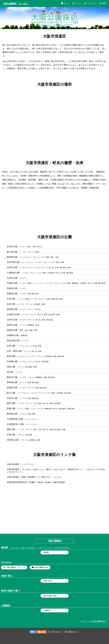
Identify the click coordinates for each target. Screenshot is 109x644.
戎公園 (10, 372)
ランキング (90, 3)
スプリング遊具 (26, 283)
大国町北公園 (13, 314)
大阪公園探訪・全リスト (15, 567)
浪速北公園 (12, 288)
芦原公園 (11, 299)
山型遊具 (51, 273)
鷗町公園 (11, 429)
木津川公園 (12, 398)
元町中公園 (12, 320)
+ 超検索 (45, 552)
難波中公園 (12, 377)
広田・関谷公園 (14, 351)
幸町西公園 (12, 382)
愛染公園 (11, 403)
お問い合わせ (55, 632)
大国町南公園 (13, 273)
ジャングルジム (26, 257)
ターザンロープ (26, 268)
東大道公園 (12, 252)
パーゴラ (23, 252)
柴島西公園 (12, 257)
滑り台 (40, 247)
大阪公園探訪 (10, 4)
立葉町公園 (12, 283)
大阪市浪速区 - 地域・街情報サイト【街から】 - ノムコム (34, 477)
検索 (103, 3)
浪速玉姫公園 (13, 341)
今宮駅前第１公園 (15, 424)
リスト (77, 3)
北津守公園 (12, 267)
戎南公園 (11, 367)
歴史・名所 (32, 247)
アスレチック (23, 356)
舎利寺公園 (12, 247)
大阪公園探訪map (41, 567)
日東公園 (11, 435)
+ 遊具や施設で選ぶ (50, 596)
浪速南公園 (12, 309)
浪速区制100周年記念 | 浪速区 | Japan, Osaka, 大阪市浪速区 (36, 482)
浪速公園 (11, 408)
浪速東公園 (12, 294)
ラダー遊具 (45, 257)
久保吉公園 (12, 278)
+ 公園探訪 (46, 610)
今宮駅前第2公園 (15, 419)
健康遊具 (75, 283)
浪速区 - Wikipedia (90, 188)
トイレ (33, 409)
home (42, 632)
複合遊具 (63, 268)
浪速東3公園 (13, 335)
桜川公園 (11, 393)
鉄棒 (69, 268)
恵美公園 (11, 356)
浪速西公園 (12, 330)
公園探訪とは (71, 632)
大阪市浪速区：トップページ (20, 464)
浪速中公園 (12, 325)
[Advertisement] (54, 212)
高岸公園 (11, 346)
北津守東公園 (13, 262)
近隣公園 (55, 299)
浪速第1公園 (13, 440)
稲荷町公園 (12, 388)
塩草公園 (11, 304)
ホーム (65, 3)
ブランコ (23, 247)
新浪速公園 (12, 414)
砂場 (37, 252)
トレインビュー (28, 262)
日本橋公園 (12, 361)
